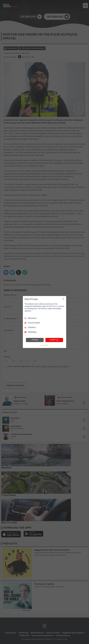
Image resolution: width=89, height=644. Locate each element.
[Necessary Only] (63, 299)
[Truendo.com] (44, 345)
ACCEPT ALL (54, 340)
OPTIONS (35, 340)
